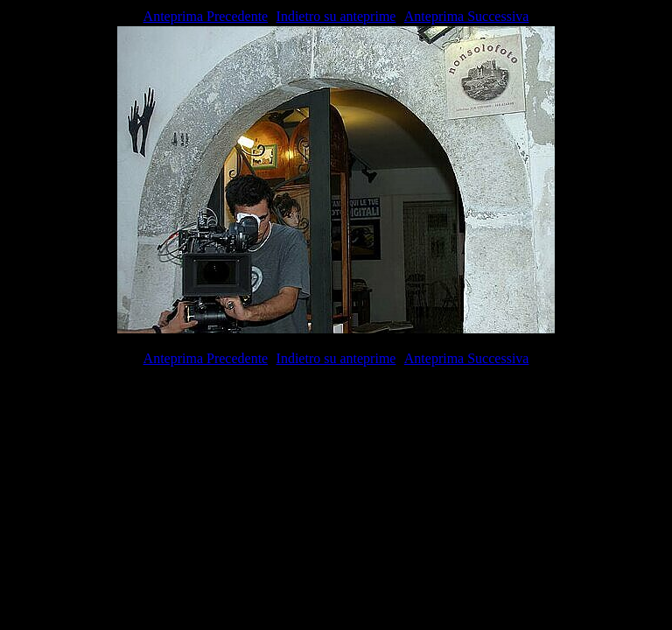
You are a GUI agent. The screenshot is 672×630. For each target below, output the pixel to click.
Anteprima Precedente (206, 16)
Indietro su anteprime (336, 16)
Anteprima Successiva (467, 16)
